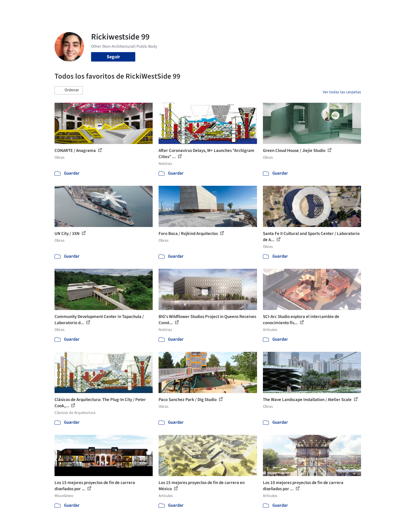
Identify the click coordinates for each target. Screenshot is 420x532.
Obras (186, 8)
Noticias (267, 8)
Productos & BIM (237, 8)
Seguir (113, 57)
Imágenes (206, 8)
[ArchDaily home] (33, 8)
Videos (287, 8)
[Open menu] (387, 8)
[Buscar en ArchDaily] (116, 8)
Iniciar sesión (319, 8)
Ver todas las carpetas (342, 92)
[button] (69, 90)
